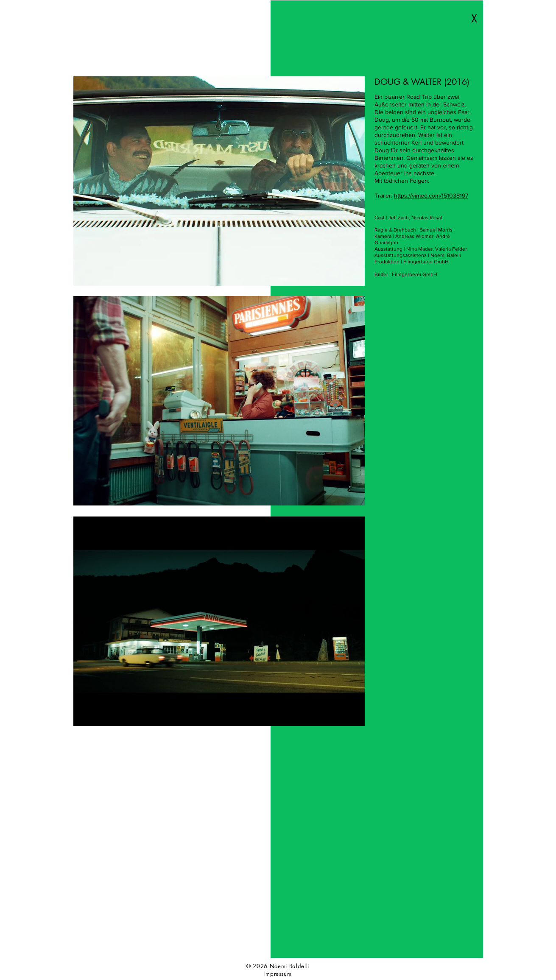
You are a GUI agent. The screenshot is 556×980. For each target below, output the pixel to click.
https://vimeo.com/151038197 (431, 195)
